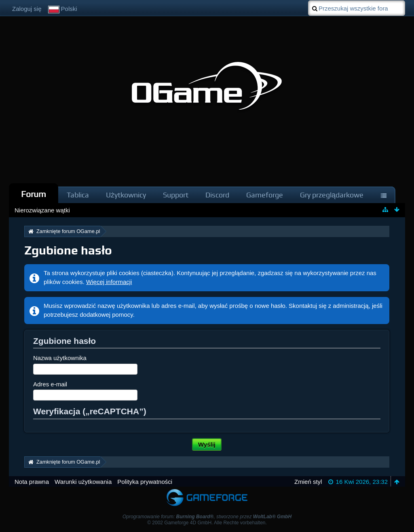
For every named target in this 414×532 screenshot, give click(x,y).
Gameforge (265, 195)
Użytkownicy (126, 195)
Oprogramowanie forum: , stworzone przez (207, 517)
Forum (34, 194)
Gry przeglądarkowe (332, 195)
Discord (217, 195)
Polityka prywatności (145, 482)
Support (176, 195)
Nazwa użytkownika (60, 358)
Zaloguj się (27, 9)
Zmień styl (308, 482)
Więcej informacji (109, 282)
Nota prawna (32, 482)
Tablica (78, 195)
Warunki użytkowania (83, 482)
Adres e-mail (50, 384)
